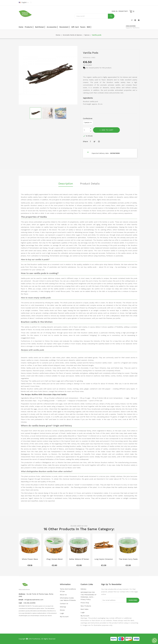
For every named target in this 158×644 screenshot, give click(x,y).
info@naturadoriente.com (34, 600)
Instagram (139, 20)
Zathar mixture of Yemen (79, 559)
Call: (21, 603)
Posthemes (36, 639)
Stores (62, 610)
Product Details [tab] (90, 184)
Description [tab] (66, 184)
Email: (21, 600)
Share (91, 141)
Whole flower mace (30, 559)
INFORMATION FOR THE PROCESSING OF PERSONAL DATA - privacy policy (89, 596)
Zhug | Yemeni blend (54, 559)
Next (79, 76)
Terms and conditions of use (68, 590)
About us (63, 595)
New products (86, 606)
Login (62, 613)
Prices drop (85, 603)
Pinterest (135, 20)
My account (64, 617)
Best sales (84, 609)
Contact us (64, 604)
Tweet (95, 141)
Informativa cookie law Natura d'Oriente (68, 599)
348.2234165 (131, 26)
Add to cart (107, 130)
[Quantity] (86, 130)
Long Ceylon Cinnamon (104, 559)
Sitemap (63, 607)
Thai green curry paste (128, 559)
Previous (17, 76)
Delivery (83, 589)
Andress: (22, 594)
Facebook (132, 20)
